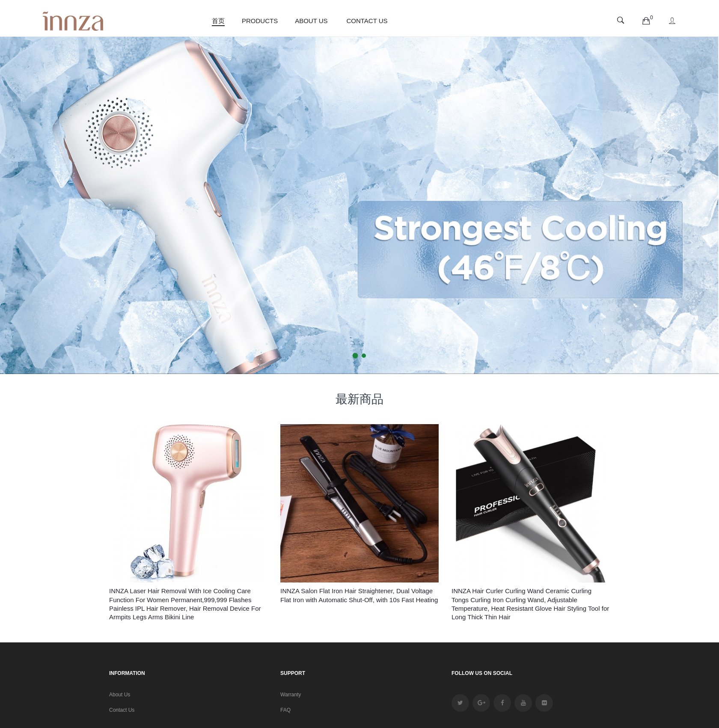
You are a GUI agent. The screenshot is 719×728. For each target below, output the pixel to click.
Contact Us (122, 710)
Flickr (544, 703)
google (481, 703)
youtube (523, 703)
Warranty (291, 695)
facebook (502, 703)
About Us (120, 695)
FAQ (285, 710)
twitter (460, 703)
